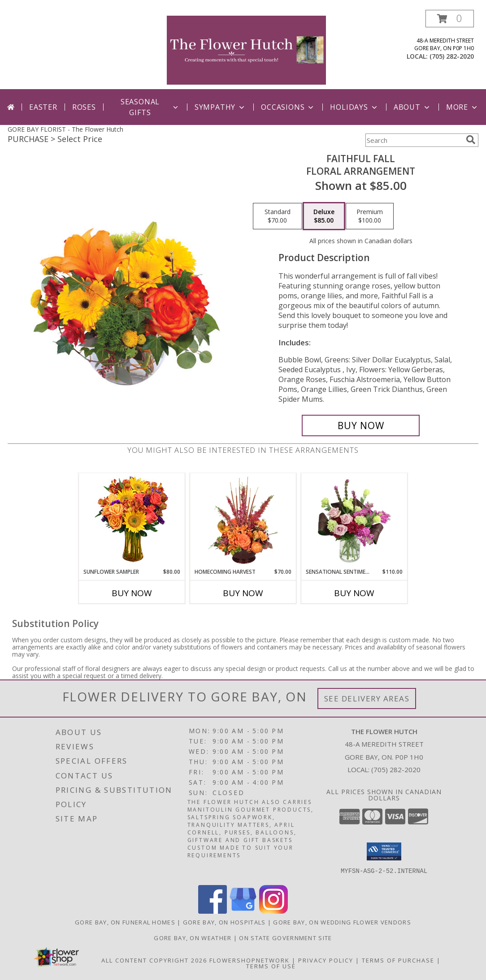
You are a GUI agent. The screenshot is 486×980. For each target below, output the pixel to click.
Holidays (354, 107)
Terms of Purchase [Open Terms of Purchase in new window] (398, 960)
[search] (471, 140)
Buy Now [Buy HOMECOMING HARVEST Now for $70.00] (243, 593)
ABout (412, 107)
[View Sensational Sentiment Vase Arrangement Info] (354, 520)
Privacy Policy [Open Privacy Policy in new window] (326, 960)
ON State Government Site (285, 938)
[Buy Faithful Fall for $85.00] (361, 426)
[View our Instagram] (273, 911)
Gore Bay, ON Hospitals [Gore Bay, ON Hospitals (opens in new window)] (224, 922)
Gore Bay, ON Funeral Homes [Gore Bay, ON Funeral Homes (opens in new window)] (125, 922)
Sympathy (220, 107)
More (462, 107)
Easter (43, 107)
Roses (84, 107)
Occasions (288, 107)
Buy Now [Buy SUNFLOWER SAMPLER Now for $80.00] (132, 593)
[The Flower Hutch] (246, 49)
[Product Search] (414, 140)
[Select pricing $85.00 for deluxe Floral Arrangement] (324, 216)
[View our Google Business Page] (243, 911)
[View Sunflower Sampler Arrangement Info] (132, 521)
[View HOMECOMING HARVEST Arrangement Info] (243, 520)
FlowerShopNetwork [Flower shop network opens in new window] (250, 960)
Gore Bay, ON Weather (193, 938)
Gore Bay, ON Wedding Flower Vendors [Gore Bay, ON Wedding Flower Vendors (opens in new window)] (342, 922)
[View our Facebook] (213, 911)
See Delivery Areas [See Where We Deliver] (367, 698)
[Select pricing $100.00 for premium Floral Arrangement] (370, 216)
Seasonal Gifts (150, 107)
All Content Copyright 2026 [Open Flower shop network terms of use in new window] (154, 960)
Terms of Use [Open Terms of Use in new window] (271, 966)
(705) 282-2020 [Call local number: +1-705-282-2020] (452, 56)
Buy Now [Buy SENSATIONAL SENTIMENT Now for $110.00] (354, 593)
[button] (450, 19)
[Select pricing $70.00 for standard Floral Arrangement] (278, 216)
